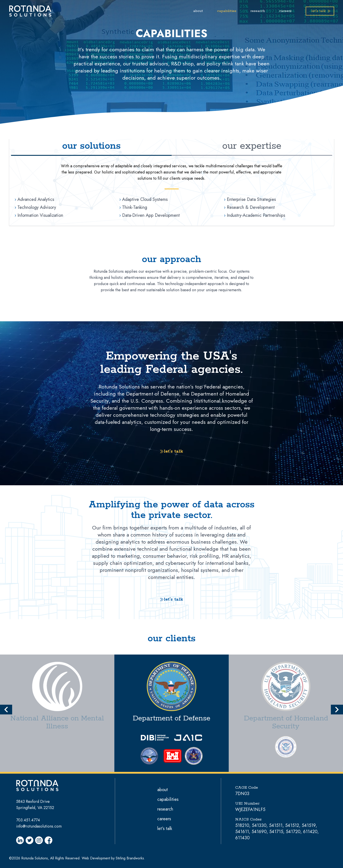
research (258, 11)
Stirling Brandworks (130, 858)
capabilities (227, 11)
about (198, 11)
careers (285, 11)
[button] (6, 710)
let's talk (165, 829)
